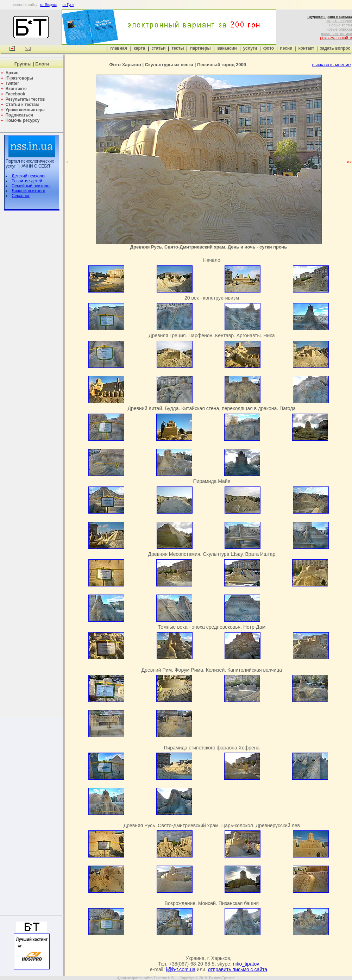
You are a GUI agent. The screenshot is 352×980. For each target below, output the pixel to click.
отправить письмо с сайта (238, 969)
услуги (250, 48)
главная (118, 48)
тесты (178, 48)
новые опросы (339, 29)
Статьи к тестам (22, 105)
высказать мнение (331, 65)
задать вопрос (339, 21)
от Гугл (68, 5)
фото (269, 48)
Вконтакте (16, 89)
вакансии (227, 48)
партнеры (200, 48)
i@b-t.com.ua (181, 969)
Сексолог (21, 196)
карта (139, 48)
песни (286, 48)
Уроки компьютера (25, 110)
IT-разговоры (19, 78)
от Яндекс (48, 5)
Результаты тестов (25, 99)
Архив (12, 73)
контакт (306, 48)
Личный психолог (29, 191)
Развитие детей (27, 181)
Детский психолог (29, 176)
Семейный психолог (31, 186)
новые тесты (341, 25)
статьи (159, 48)
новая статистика (337, 33)
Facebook (15, 94)
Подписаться (19, 115)
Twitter (12, 83)
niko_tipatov (246, 964)
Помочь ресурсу (22, 120)
